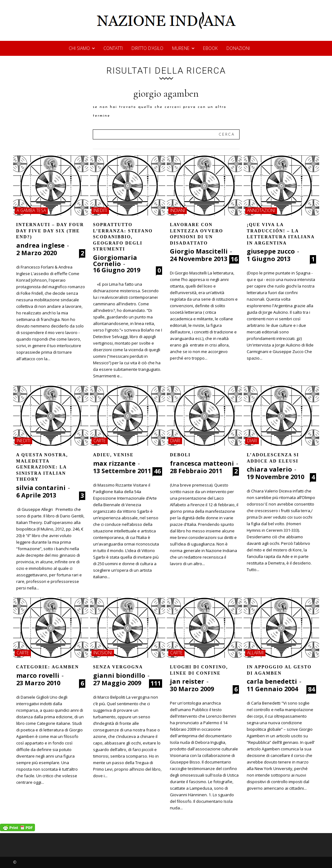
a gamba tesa (31, 210)
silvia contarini (41, 488)
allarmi (255, 653)
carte (100, 441)
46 (157, 471)
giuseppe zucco (271, 251)
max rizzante (114, 463)
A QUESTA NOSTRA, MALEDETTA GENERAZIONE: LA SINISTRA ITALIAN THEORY (42, 467)
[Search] (227, 134)
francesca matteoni (202, 463)
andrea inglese (40, 245)
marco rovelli (38, 675)
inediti (100, 210)
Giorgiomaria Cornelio (115, 261)
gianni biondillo (119, 675)
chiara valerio (269, 469)
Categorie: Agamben (48, 667)
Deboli (180, 455)
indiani (178, 210)
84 (311, 689)
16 (234, 259)
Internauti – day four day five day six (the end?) (50, 231)
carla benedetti (272, 681)
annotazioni (261, 210)
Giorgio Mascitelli (199, 251)
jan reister (187, 681)
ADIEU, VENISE (113, 455)
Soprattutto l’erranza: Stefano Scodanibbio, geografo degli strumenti (123, 237)
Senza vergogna (118, 667)
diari (175, 441)
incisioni (103, 653)
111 (156, 683)
